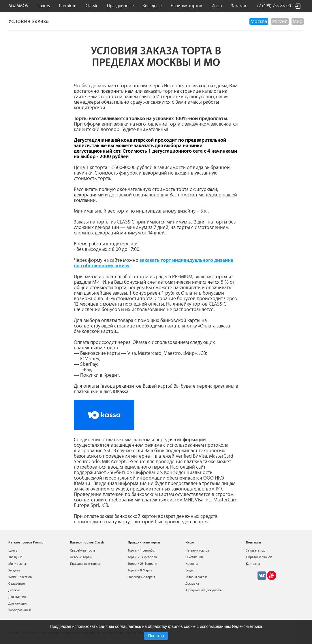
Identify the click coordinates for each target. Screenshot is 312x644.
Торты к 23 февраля (142, 564)
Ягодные (14, 570)
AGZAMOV (18, 6)
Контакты (253, 564)
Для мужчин (17, 597)
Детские (14, 590)
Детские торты (81, 557)
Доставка (192, 584)
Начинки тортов (186, 6)
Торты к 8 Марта (140, 570)
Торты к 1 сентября (142, 551)
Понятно (156, 636)
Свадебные (17, 584)
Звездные (152, 6)
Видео (190, 570)
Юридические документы (204, 590)
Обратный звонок (259, 557)
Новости (191, 564)
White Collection (20, 577)
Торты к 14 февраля (142, 557)
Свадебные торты (83, 551)
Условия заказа (197, 577)
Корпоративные (20, 610)
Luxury (44, 6)
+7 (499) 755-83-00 (274, 6)
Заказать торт (256, 551)
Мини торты (17, 564)
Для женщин (17, 604)
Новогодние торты (141, 577)
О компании (194, 557)
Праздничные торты (85, 564)
